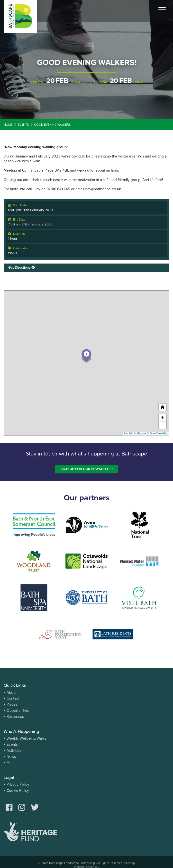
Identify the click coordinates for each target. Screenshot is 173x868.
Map (10, 763)
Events (12, 744)
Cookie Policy (18, 791)
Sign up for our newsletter (87, 469)
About (12, 693)
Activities (14, 751)
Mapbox (141, 434)
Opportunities (18, 711)
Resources (15, 717)
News (11, 757)
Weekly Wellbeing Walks (26, 738)
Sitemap (129, 863)
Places (12, 704)
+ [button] (163, 418)
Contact (13, 698)
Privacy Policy (18, 785)
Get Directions (22, 268)
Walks (13, 253)
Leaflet (128, 434)
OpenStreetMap (159, 434)
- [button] (163, 425)
